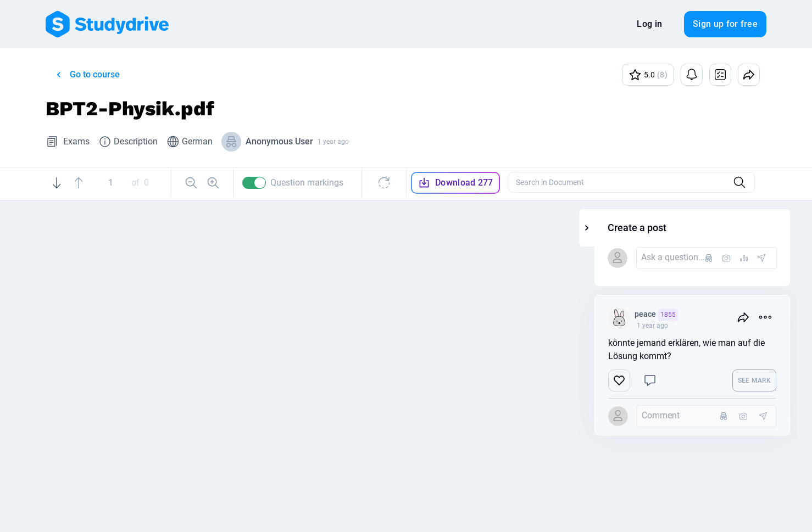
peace (701, 315)
